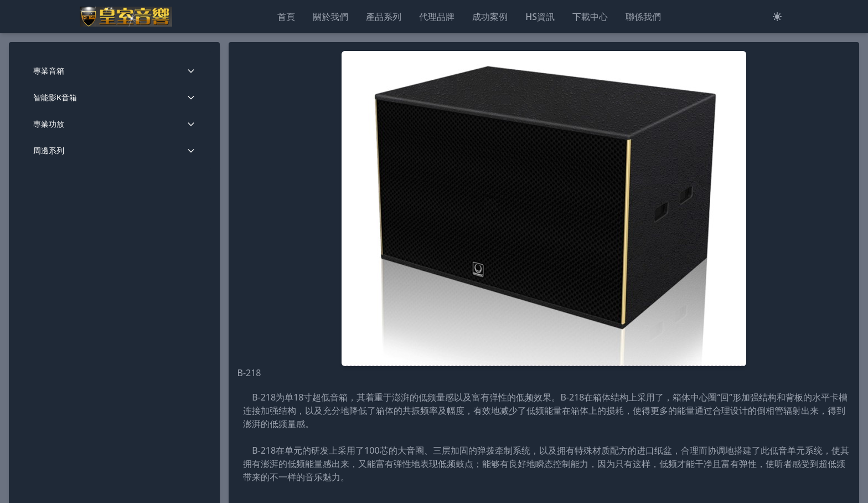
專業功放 (114, 124)
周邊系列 (114, 150)
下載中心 (590, 17)
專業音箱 (114, 71)
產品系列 (384, 17)
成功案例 (490, 17)
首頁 (286, 17)
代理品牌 (437, 17)
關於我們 (330, 17)
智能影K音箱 (114, 97)
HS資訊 (540, 17)
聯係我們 (643, 17)
